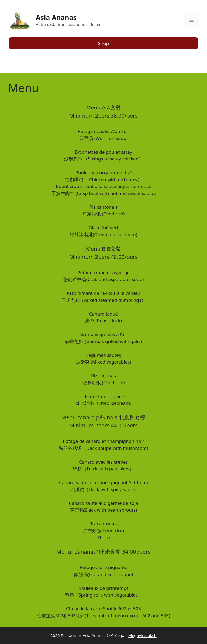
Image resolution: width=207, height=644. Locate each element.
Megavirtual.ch (142, 635)
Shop (104, 43)
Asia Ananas (56, 17)
